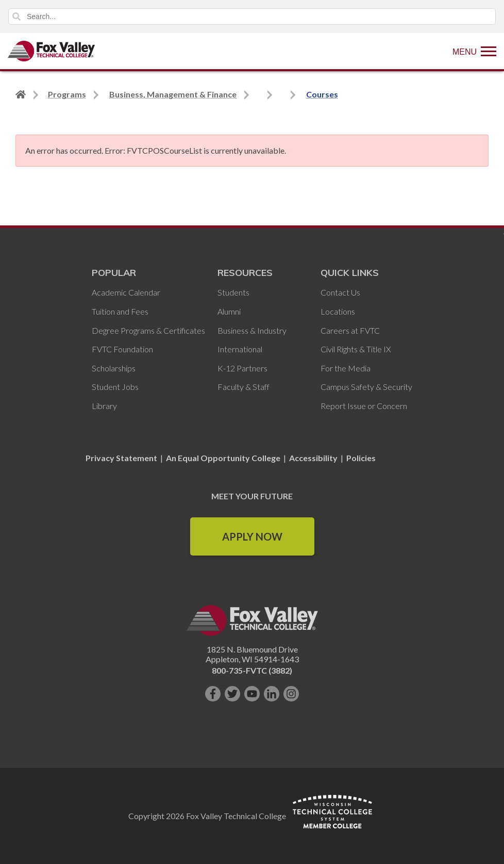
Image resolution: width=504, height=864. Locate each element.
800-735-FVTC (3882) (252, 670)
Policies (361, 458)
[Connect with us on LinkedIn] (272, 694)
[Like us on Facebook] (213, 694)
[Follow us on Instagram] (291, 694)
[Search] (252, 17)
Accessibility (313, 458)
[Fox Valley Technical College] (52, 51)
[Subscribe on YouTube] (252, 694)
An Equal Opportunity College (223, 458)
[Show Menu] (474, 51)
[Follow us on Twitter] (232, 694)
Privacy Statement (122, 458)
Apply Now (252, 536)
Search (16, 17)
